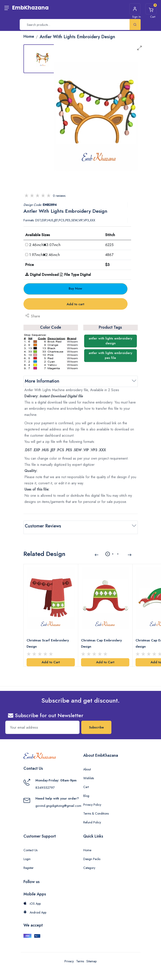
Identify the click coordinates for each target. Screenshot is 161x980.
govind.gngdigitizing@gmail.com (58, 802)
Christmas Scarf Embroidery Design (48, 640)
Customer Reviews (43, 526)
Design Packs (92, 855)
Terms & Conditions (96, 810)
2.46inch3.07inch (45, 245)
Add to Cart (51, 658)
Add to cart (75, 304)
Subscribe (96, 724)
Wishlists (89, 774)
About (87, 766)
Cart (86, 783)
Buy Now (75, 288)
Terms (80, 957)
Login (27, 855)
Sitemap (91, 957)
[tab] (42, 59)
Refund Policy (92, 819)
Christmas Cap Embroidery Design (102, 640)
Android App (35, 909)
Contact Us (30, 846)
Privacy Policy (92, 801)
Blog (86, 792)
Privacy (69, 957)
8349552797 (45, 784)
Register (29, 864)
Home (87, 846)
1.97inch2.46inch (45, 255)
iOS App (32, 900)
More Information (42, 381)
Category (89, 864)
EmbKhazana (30, 8)
